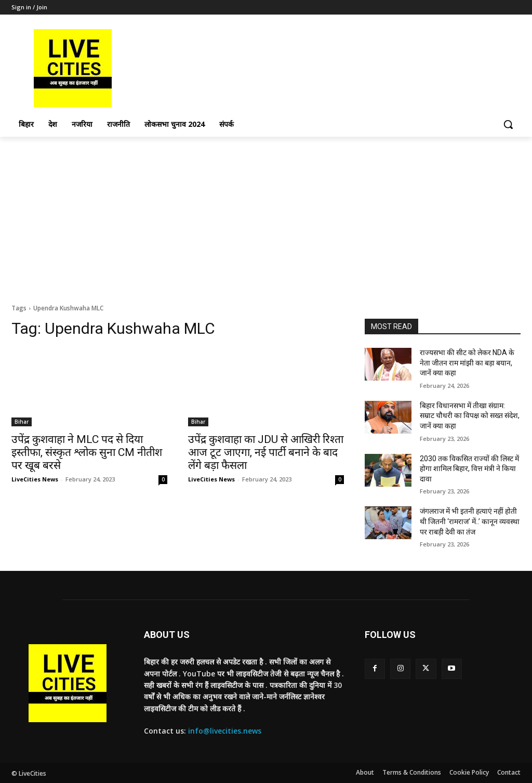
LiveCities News (35, 479)
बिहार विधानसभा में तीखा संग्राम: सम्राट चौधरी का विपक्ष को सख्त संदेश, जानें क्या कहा (470, 416)
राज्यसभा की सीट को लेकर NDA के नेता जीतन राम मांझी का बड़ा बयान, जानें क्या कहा (467, 363)
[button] (508, 124)
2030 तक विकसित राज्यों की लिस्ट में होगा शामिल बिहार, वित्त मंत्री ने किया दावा (469, 469)
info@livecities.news (225, 731)
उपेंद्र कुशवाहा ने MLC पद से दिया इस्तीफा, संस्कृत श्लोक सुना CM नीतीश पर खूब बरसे (87, 452)
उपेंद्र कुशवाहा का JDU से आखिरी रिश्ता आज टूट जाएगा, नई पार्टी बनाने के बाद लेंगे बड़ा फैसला (266, 452)
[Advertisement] (266, 215)
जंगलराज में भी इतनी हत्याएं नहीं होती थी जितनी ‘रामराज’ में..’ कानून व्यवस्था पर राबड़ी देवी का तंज (470, 521)
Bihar (22, 422)
